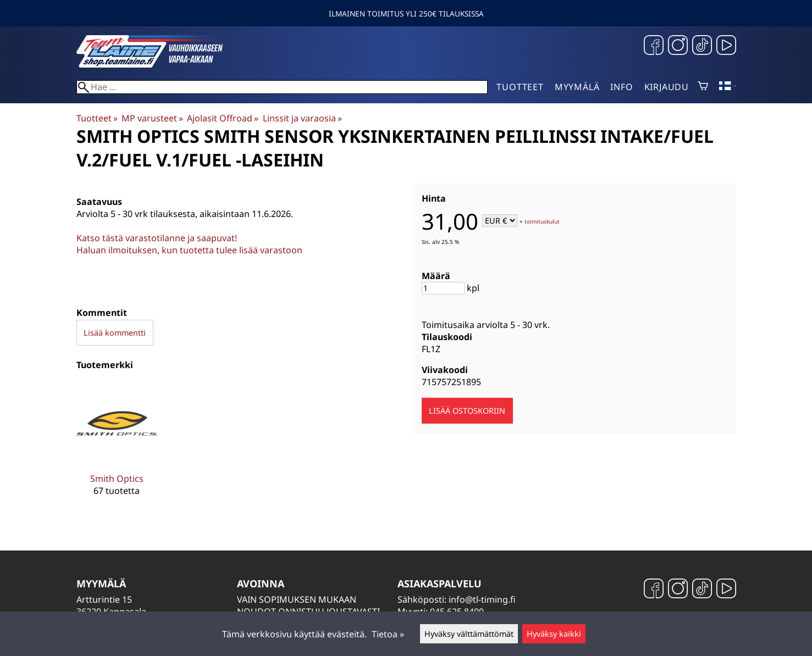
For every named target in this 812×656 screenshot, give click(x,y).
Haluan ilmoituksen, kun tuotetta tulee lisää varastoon (189, 250)
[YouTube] (726, 46)
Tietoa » (388, 634)
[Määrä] (443, 288)
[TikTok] (702, 46)
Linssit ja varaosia (302, 118)
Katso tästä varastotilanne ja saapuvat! (157, 238)
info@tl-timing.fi (482, 599)
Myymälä (577, 87)
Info (622, 87)
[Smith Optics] (117, 447)
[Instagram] (678, 46)
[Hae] (282, 87)
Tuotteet (520, 87)
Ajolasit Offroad (223, 118)
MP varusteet (152, 118)
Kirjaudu (667, 87)
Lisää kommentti (115, 333)
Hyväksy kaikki (554, 634)
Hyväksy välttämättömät (469, 634)
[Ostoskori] (703, 87)
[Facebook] (654, 46)
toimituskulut (542, 221)
